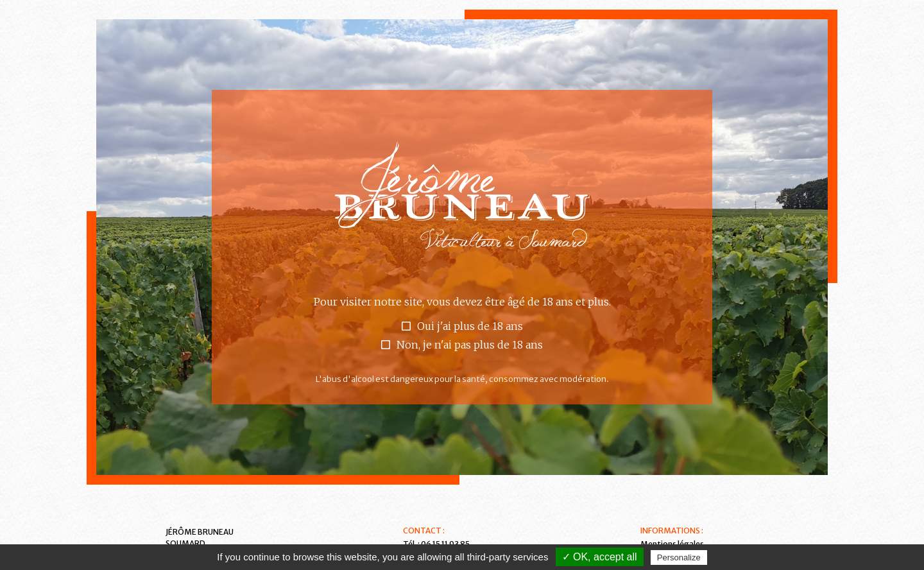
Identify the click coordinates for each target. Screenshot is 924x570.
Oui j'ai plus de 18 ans (470, 326)
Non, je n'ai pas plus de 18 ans (470, 345)
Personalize (679, 557)
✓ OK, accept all (600, 557)
